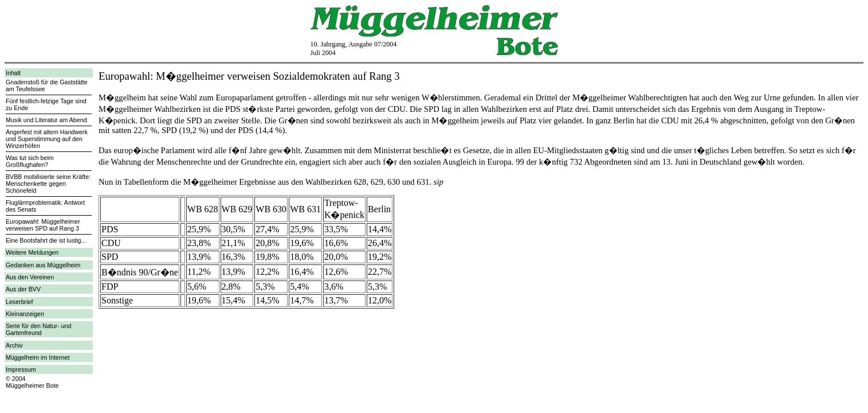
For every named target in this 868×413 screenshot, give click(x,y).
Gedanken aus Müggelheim (43, 265)
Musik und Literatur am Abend (46, 120)
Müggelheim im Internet (38, 357)
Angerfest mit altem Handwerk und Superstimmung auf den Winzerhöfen (47, 139)
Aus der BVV (23, 289)
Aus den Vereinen (30, 277)
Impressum (21, 369)
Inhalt (13, 73)
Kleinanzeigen (25, 314)
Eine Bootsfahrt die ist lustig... (46, 240)
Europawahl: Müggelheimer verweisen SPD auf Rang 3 (43, 225)
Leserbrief (19, 302)
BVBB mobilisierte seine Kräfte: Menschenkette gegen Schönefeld (48, 184)
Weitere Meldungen (32, 252)
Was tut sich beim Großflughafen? (30, 161)
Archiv (14, 345)
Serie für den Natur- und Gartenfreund (38, 329)
